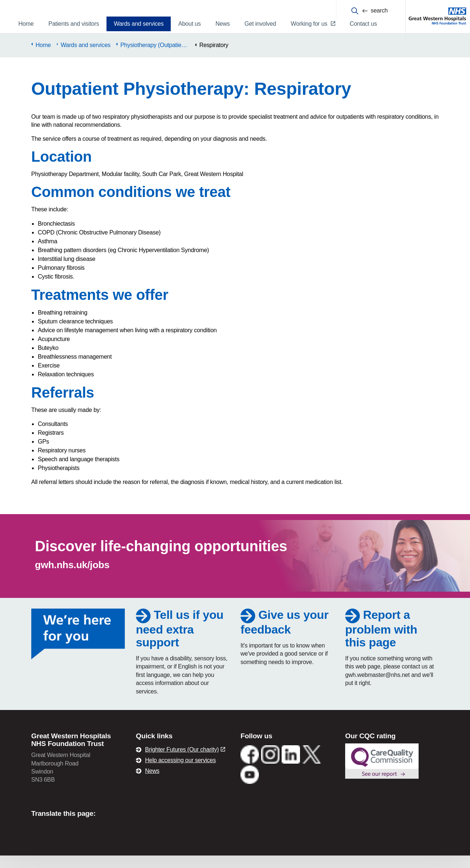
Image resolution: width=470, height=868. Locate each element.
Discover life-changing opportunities (161, 559)
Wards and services (139, 24)
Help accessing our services (180, 773)
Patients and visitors (74, 24)
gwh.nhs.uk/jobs (72, 577)
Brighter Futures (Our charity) (185, 762)
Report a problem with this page (381, 641)
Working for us (313, 24)
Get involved (260, 24)
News (223, 24)
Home (26, 24)
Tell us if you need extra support (180, 641)
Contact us (363, 24)
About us (189, 24)
